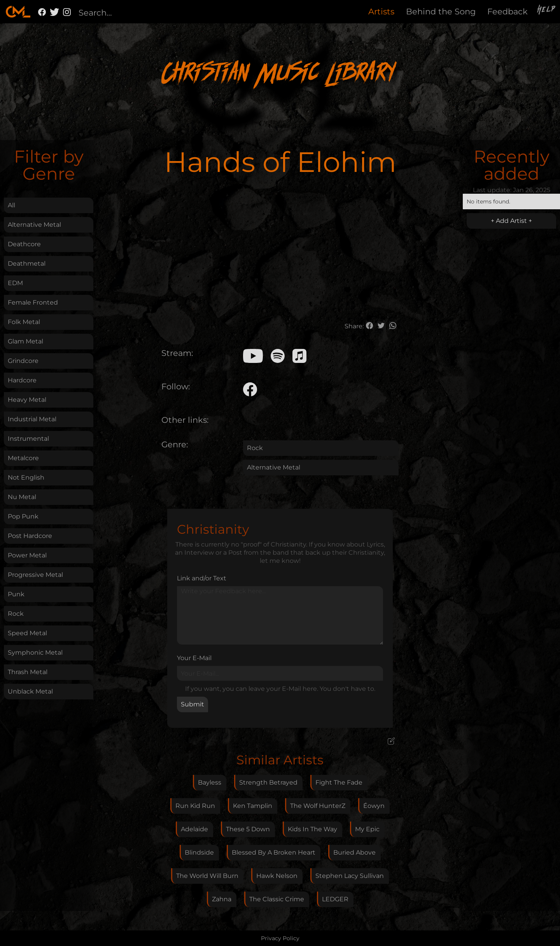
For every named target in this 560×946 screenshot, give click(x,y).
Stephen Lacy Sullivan (350, 876)
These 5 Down (248, 829)
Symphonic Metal (35, 653)
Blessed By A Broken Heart (274, 852)
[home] (18, 12)
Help (547, 11)
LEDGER (335, 899)
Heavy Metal (27, 400)
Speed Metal (27, 633)
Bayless (210, 782)
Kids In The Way (312, 829)
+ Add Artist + (511, 221)
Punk (16, 594)
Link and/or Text (202, 578)
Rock (16, 614)
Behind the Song (441, 11)
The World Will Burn (207, 876)
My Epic (367, 829)
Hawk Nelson (277, 876)
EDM (15, 283)
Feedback (507, 11)
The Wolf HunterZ (318, 806)
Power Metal (27, 555)
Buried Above (354, 852)
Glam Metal (25, 341)
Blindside (199, 852)
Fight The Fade (339, 782)
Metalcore (23, 458)
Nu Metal (22, 497)
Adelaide (194, 829)
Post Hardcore (30, 536)
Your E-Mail (194, 658)
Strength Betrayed (268, 782)
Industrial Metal (32, 419)
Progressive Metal (35, 575)
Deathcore (24, 244)
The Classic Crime (277, 899)
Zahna (222, 899)
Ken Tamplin (253, 806)
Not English (26, 477)
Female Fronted (33, 302)
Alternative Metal (34, 225)
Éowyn (374, 806)
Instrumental (28, 439)
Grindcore (23, 361)
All (11, 205)
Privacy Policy (280, 938)
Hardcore (22, 380)
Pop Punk (23, 516)
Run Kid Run (195, 806)
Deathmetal (27, 264)
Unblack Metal (30, 691)
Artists (381, 11)
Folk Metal (24, 322)
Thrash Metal (28, 672)
